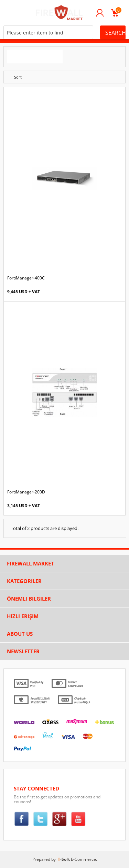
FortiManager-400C (26, 278)
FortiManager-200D (26, 492)
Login (100, 13)
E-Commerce (83, 859)
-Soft (64, 859)
